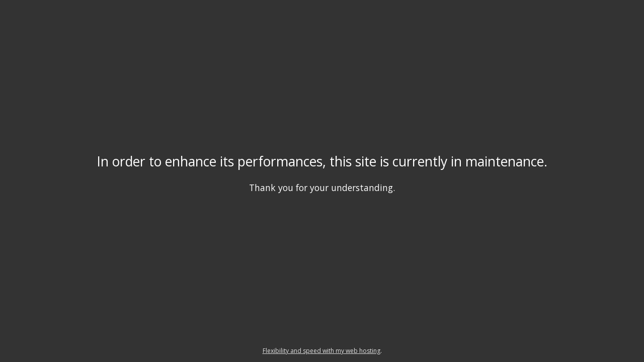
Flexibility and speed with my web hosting (321, 351)
